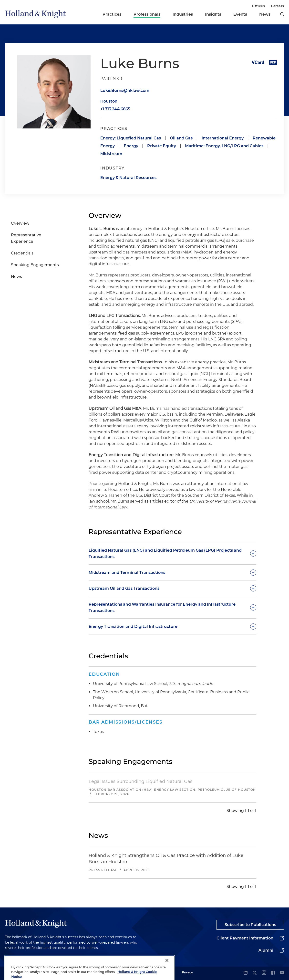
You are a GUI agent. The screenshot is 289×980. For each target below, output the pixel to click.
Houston (109, 101)
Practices (112, 14)
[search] (282, 14)
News (265, 14)
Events (240, 14)
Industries (183, 14)
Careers (278, 6)
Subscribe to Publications (250, 925)
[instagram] (264, 973)
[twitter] (255, 973)
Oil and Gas (181, 138)
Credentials (22, 253)
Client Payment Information (245, 938)
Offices (258, 6)
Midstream (111, 154)
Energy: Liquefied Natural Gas (131, 138)
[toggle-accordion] (172, 553)
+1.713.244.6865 (115, 109)
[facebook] (273, 973)
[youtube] (282, 973)
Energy (131, 146)
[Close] (167, 970)
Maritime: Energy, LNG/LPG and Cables (224, 146)
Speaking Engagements (35, 265)
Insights (213, 14)
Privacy (187, 972)
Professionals (147, 14)
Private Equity (162, 146)
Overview (20, 223)
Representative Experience (26, 238)
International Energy (223, 138)
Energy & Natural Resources (128, 178)
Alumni (266, 950)
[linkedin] (246, 973)
